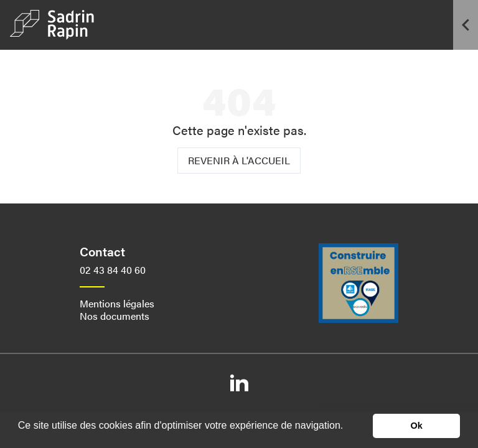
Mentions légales (117, 303)
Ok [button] (417, 426)
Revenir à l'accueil (239, 160)
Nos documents (115, 316)
